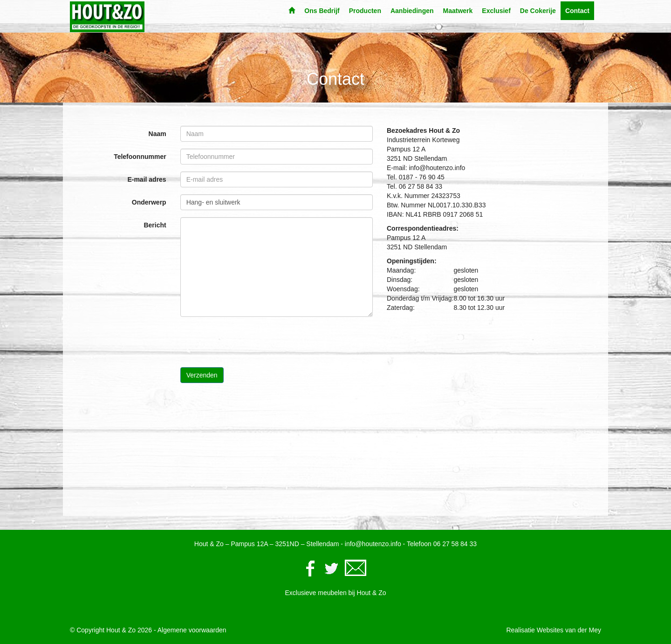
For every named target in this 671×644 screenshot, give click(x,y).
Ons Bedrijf (322, 11)
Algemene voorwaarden (192, 630)
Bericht (155, 225)
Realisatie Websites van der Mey (554, 630)
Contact (577, 11)
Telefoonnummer (140, 157)
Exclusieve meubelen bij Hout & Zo (335, 593)
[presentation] (251, 342)
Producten (365, 11)
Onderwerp (149, 202)
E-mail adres (147, 179)
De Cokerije (538, 11)
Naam (157, 134)
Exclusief (496, 11)
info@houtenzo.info (373, 544)
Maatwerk (458, 11)
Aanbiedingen (412, 11)
